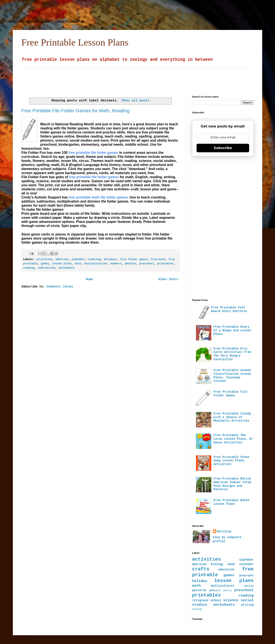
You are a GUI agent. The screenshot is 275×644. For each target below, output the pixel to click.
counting (94, 259)
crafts (201, 569)
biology (217, 564)
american (199, 564)
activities (44, 259)
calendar (246, 564)
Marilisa (224, 531)
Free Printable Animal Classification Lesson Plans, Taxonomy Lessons (232, 376)
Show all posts (136, 101)
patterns (199, 590)
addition (62, 259)
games (45, 264)
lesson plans (62, 264)
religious (200, 600)
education (226, 570)
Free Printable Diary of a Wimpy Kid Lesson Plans (232, 330)
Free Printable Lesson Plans (75, 42)
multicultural (223, 586)
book (231, 564)
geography (246, 576)
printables (165, 264)
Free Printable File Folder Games (231, 394)
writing (247, 605)
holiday (200, 581)
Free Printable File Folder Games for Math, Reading (75, 111)
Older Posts (168, 279)
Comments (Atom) (60, 287)
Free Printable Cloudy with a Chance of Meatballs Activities (232, 417)
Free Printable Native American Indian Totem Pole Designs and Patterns (232, 484)
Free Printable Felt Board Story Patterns (229, 309)
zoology (197, 609)
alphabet (78, 259)
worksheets (67, 268)
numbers (116, 264)
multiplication (96, 264)
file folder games (134, 259)
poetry (228, 591)
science (231, 600)
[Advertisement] (112, 10)
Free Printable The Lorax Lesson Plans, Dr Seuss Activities (233, 439)
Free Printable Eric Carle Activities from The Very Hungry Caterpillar (232, 354)
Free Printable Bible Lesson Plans (231, 502)
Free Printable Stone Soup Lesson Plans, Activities (231, 461)
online (249, 586)
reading (29, 268)
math (78, 264)
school (216, 600)
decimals (110, 259)
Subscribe (223, 148)
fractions (158, 259)
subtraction (46, 268)
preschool (147, 264)
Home (89, 279)
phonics (130, 264)
